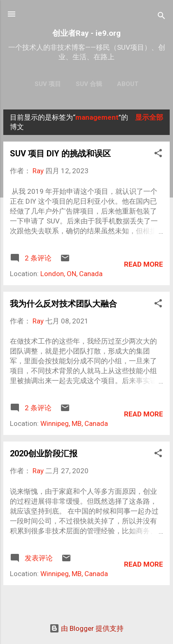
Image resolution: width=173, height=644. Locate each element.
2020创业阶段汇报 (44, 453)
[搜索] (161, 17)
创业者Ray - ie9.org (86, 33)
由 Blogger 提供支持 (86, 628)
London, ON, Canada (71, 274)
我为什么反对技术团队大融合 (63, 304)
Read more (144, 264)
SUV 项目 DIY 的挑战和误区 (60, 153)
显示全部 (149, 117)
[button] (158, 154)
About (128, 84)
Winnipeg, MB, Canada (74, 423)
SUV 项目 (48, 84)
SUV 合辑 (89, 84)
